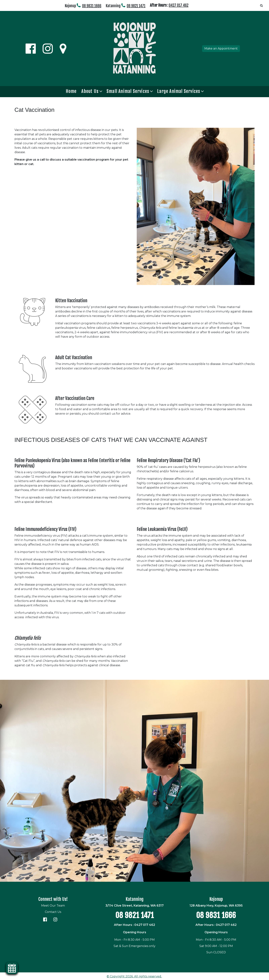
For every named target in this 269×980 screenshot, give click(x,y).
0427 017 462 (179, 5)
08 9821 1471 (136, 6)
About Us (90, 91)
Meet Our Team (53, 906)
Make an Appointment (221, 48)
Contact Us (53, 912)
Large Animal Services (179, 91)
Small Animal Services (128, 91)
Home (71, 91)
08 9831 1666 (92, 6)
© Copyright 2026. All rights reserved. (134, 976)
